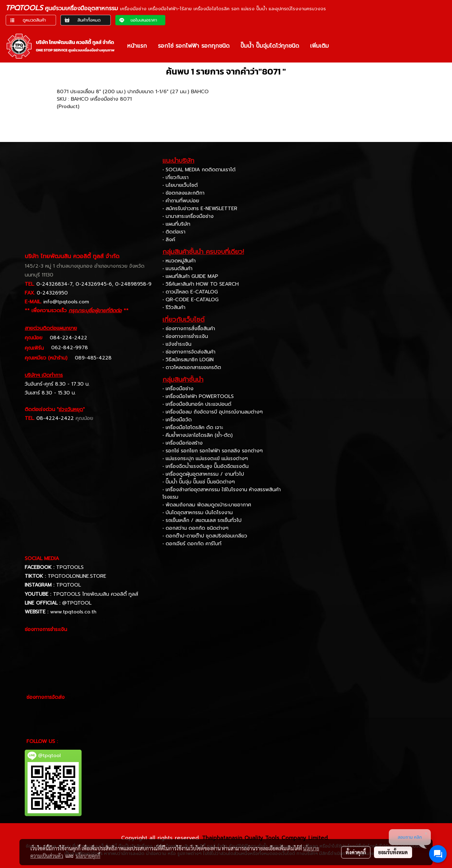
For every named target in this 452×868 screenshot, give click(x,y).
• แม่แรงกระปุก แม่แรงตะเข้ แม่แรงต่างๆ (205, 459)
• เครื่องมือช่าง (178, 389)
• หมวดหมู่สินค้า (179, 261)
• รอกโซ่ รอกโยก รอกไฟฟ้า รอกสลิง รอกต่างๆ (213, 451)
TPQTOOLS (70, 567)
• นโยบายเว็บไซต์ (180, 185)
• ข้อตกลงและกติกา (183, 193)
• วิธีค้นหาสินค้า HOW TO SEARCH (201, 284)
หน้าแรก (137, 46)
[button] (340, 46)
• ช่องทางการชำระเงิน (185, 336)
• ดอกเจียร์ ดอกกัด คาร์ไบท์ (192, 544)
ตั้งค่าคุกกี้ (356, 852)
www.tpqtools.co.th (73, 612)
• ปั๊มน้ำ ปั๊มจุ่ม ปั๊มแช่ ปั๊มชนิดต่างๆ (199, 482)
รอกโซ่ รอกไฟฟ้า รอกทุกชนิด (194, 46)
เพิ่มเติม (319, 46)
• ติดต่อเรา (174, 232)
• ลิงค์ (169, 240)
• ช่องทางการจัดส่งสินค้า (189, 352)
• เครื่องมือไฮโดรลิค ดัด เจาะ (193, 427)
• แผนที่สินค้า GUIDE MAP (190, 276)
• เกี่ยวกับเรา (176, 177)
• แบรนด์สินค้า (177, 269)
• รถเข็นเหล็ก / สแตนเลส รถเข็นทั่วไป (202, 520)
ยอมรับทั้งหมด (393, 852)
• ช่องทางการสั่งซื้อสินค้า (189, 329)
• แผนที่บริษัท (176, 224)
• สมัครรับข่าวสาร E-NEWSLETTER (200, 209)
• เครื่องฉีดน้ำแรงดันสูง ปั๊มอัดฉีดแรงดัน (206, 466)
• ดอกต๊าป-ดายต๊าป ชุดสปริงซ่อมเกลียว (205, 536)
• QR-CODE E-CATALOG (191, 300)
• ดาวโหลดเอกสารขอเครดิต (192, 367)
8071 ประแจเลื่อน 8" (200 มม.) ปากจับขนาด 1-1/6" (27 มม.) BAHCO (133, 92)
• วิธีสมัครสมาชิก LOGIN (188, 360)
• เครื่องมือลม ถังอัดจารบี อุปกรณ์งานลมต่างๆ (213, 412)
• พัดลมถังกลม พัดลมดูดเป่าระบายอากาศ (207, 505)
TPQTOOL (69, 585)
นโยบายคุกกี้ (88, 856)
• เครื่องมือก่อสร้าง (183, 443)
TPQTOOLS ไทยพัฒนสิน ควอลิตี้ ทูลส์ (96, 594)
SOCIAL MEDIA (42, 558)
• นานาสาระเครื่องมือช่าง (188, 216)
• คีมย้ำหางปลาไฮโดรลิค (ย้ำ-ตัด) (198, 435)
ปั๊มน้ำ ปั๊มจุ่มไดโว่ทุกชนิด (270, 46)
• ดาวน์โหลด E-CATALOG (190, 292)
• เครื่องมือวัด (177, 420)
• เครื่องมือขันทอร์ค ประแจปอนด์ (197, 404)
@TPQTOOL (77, 603)
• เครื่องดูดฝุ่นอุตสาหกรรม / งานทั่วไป (203, 474)
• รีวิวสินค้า (174, 307)
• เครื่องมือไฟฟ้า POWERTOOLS (198, 396)
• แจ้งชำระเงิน (177, 344)
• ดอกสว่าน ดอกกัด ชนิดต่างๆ (195, 528)
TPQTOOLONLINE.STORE (77, 576)
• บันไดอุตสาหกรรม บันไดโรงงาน (198, 513)
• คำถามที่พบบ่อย (181, 201)
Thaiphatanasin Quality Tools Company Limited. (265, 838)
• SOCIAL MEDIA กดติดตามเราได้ (199, 170)
